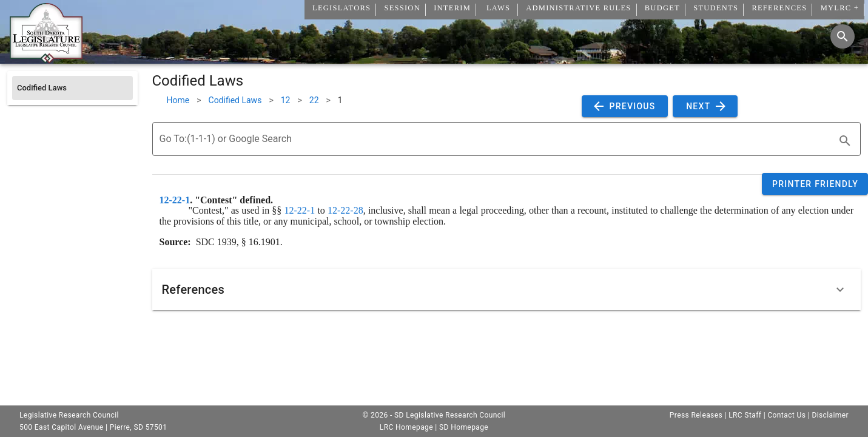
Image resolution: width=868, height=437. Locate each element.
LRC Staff (745, 415)
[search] (845, 141)
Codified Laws (235, 100)
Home (178, 100)
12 (286, 100)
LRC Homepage (406, 427)
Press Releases (696, 415)
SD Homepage (464, 427)
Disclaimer (830, 415)
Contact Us (786, 415)
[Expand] (840, 290)
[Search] (843, 36)
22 (314, 100)
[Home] (46, 59)
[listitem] (72, 88)
